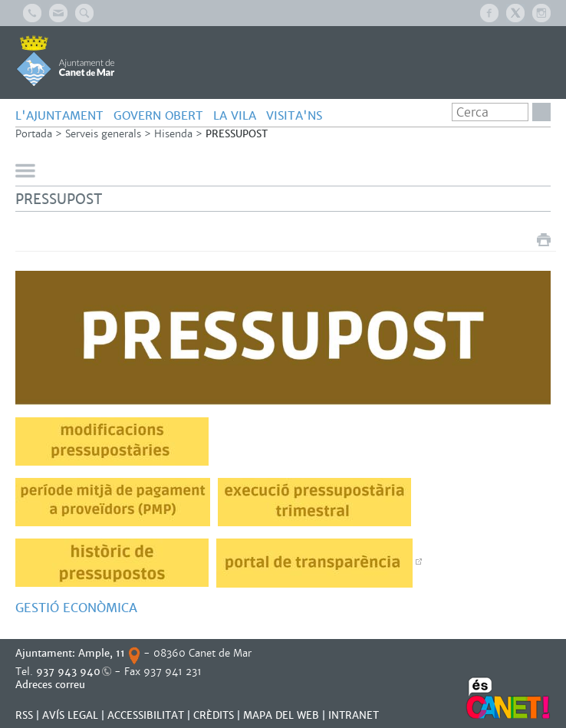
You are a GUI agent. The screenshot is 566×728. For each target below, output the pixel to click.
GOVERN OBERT (158, 115)
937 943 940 (68, 672)
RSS (24, 715)
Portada (34, 134)
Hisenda (173, 134)
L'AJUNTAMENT (59, 115)
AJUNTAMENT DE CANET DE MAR (66, 61)
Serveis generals (103, 134)
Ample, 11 (102, 653)
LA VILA (235, 115)
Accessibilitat (146, 715)
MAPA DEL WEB (281, 715)
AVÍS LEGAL (70, 715)
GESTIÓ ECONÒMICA (78, 608)
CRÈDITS (214, 715)
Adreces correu (52, 685)
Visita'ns (294, 115)
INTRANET (354, 715)
